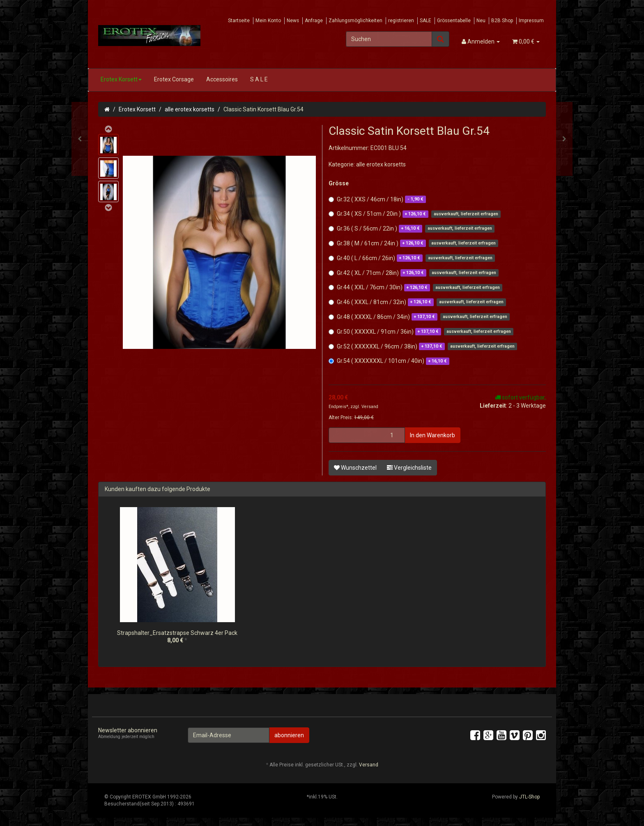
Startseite (239, 21)
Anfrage (314, 21)
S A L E (259, 79)
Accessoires (222, 79)
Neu (481, 21)
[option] (177, 582)
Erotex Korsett (121, 79)
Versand (370, 407)
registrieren (401, 21)
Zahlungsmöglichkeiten (355, 21)
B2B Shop (502, 21)
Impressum (531, 21)
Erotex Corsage (174, 79)
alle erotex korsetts (190, 109)
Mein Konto (268, 21)
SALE (425, 21)
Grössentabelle (454, 21)
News (293, 21)
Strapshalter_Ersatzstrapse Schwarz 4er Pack (177, 633)
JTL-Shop (529, 797)
